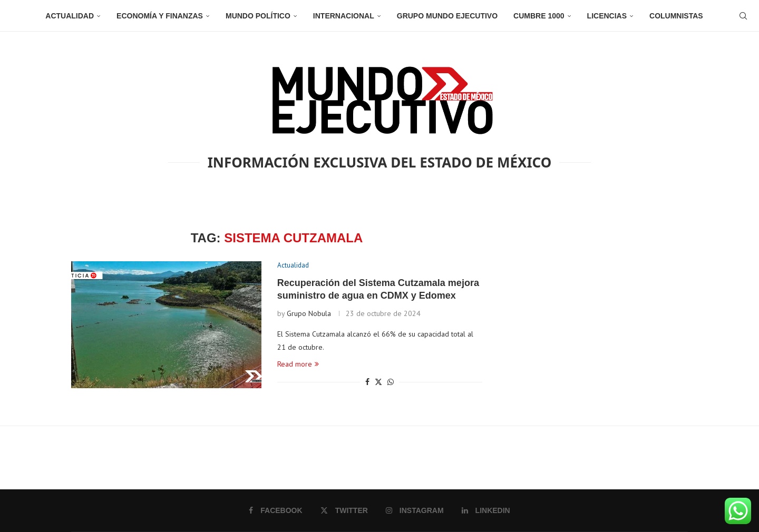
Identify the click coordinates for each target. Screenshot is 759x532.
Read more (298, 364)
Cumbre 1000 (539, 16)
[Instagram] (415, 510)
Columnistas (676, 16)
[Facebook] (275, 510)
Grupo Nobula (309, 313)
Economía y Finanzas (160, 16)
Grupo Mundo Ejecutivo (447, 16)
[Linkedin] (486, 510)
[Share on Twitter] (378, 382)
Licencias (607, 16)
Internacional (344, 16)
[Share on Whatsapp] (391, 382)
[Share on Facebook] (367, 382)
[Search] (743, 16)
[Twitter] (344, 510)
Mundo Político (258, 16)
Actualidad (70, 16)
